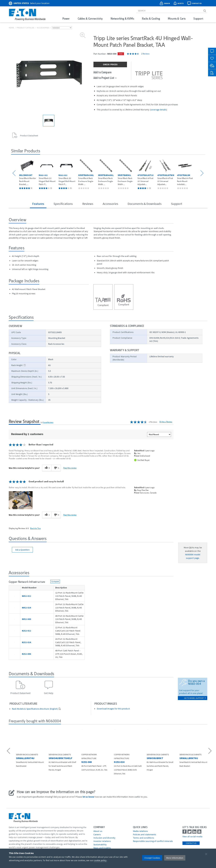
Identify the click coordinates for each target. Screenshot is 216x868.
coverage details (159, 110)
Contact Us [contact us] (191, 843)
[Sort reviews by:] (159, 434)
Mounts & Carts (177, 19)
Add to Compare (102, 72)
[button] (15, 173)
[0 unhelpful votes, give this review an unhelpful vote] (56, 515)
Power (66, 19)
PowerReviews (48, 422)
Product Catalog (25, 28)
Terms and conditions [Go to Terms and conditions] (144, 838)
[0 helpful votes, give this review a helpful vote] (47, 468)
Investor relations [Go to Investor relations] (102, 841)
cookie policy (100, 860)
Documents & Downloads (144, 204)
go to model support (195, 698)
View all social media (192, 837)
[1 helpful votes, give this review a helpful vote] (47, 515)
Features (38, 204)
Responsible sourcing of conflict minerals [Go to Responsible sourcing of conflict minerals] (153, 841)
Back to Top (35, 528)
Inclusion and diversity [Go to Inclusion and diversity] (105, 838)
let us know (88, 797)
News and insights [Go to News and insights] (102, 848)
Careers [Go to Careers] (97, 834)
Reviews (88, 204)
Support (198, 19)
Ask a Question (22, 550)
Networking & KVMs (122, 19)
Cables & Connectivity (90, 19)
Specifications (63, 204)
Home (11, 28)
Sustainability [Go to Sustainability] (100, 844)
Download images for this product (113, 709)
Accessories (43, 28)
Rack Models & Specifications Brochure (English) (35, 709)
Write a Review (166, 422)
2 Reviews (145, 54)
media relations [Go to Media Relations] (140, 831)
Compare (55, 581)
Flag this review (70, 468)
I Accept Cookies (152, 858)
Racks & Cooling (151, 19)
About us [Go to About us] (98, 831)
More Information (175, 858)
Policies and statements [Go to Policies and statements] (145, 834)
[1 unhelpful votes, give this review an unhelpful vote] (56, 468)
